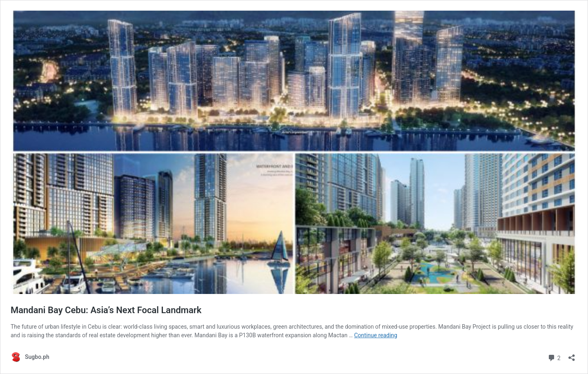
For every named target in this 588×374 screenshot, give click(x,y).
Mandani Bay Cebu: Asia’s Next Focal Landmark (106, 310)
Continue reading (376, 335)
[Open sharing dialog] (572, 355)
